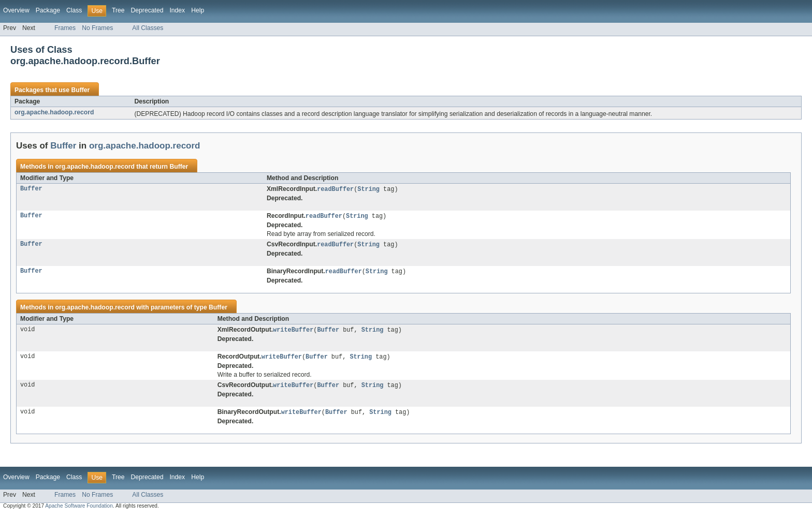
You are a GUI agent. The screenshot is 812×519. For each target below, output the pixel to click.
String (368, 189)
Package (48, 10)
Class (74, 10)
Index (177, 10)
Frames (65, 28)
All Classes (148, 28)
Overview (16, 10)
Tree (118, 10)
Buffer (80, 90)
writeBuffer (293, 332)
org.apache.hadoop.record (54, 112)
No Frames (97, 28)
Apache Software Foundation (79, 510)
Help (198, 10)
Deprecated (147, 10)
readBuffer (335, 189)
